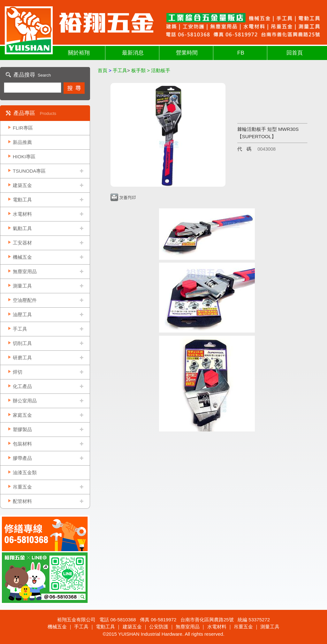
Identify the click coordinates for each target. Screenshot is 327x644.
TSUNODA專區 (29, 171)
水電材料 (22, 214)
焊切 (18, 372)
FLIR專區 (23, 128)
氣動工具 (22, 228)
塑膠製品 (22, 429)
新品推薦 (22, 142)
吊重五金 (22, 487)
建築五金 (22, 185)
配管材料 (22, 501)
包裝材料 (22, 444)
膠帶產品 (22, 458)
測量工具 (22, 286)
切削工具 (22, 343)
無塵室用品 (25, 271)
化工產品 (22, 386)
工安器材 (22, 243)
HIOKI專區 (24, 157)
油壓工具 (22, 315)
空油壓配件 (25, 300)
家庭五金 (22, 415)
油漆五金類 (25, 472)
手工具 (20, 329)
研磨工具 (22, 358)
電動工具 (22, 200)
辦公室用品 (25, 401)
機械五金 (22, 257)
